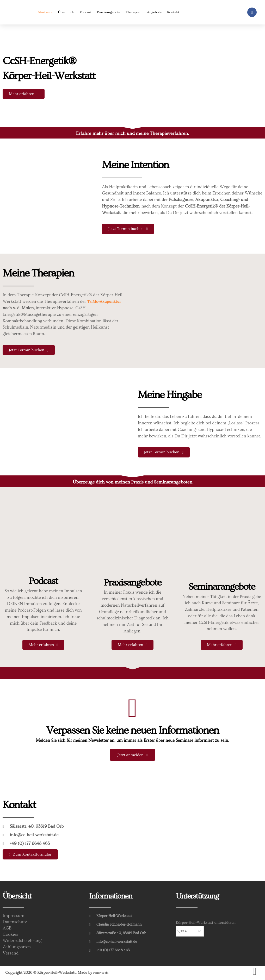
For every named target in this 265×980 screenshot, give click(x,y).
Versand (11, 954)
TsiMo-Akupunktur (106, 301)
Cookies (11, 935)
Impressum (14, 917)
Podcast (86, 12)
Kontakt (173, 12)
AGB (7, 929)
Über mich (66, 12)
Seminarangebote (222, 587)
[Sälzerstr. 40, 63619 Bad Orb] (200, 830)
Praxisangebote (109, 12)
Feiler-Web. (103, 974)
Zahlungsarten (18, 948)
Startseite (45, 12)
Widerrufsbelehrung (23, 942)
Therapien (134, 12)
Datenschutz (16, 923)
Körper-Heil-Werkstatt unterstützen (206, 924)
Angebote (154, 12)
